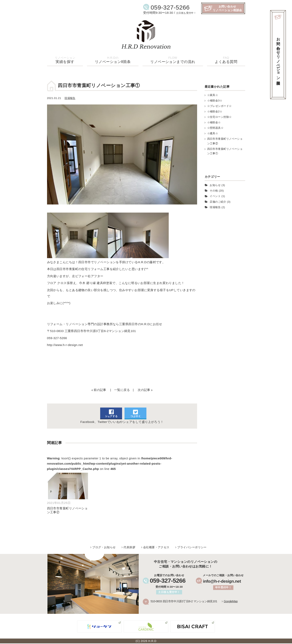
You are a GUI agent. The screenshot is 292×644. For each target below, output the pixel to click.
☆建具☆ (213, 133)
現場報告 (70, 98)
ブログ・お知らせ (104, 547)
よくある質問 (226, 60)
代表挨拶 (129, 547)
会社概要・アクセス (156, 547)
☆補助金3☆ (215, 101)
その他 (214, 191)
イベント (215, 196)
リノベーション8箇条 (113, 60)
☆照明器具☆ (215, 128)
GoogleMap (231, 601)
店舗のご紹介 (218, 202)
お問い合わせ (278, 57)
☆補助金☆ (214, 122)
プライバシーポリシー (192, 547)
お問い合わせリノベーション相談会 (227, 8)
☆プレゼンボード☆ (220, 106)
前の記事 (100, 390)
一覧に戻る (122, 390)
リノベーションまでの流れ (173, 60)
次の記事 (144, 390)
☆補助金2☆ (215, 111)
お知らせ (215, 185)
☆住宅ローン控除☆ (220, 117)
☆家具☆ (213, 95)
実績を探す (65, 60)
